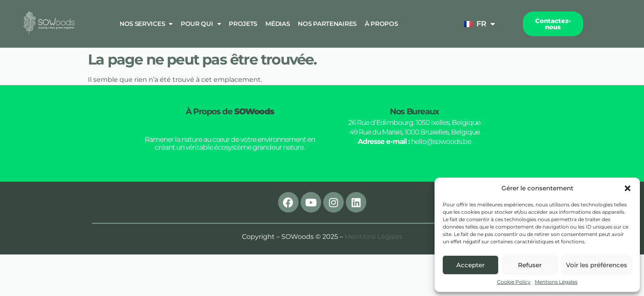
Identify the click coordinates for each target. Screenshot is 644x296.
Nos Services (146, 24)
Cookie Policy (514, 282)
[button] (628, 188)
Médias (277, 24)
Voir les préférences (597, 265)
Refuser (530, 265)
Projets (243, 24)
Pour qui (201, 24)
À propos (381, 24)
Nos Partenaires (327, 24)
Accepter (470, 265)
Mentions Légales (556, 282)
